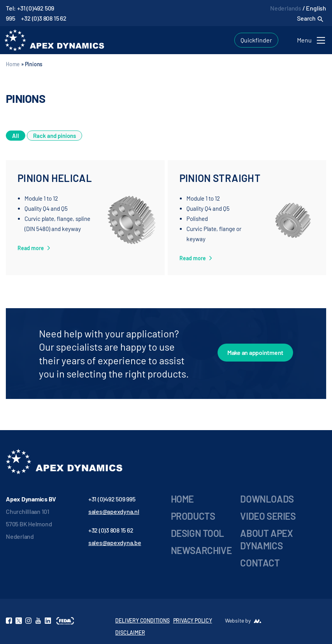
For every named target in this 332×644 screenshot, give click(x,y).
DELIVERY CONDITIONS (142, 620)
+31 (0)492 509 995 (112, 499)
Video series (268, 516)
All (16, 136)
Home (13, 64)
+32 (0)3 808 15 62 (44, 18)
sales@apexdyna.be (115, 543)
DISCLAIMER (130, 633)
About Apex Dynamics (266, 539)
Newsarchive (201, 550)
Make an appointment (255, 352)
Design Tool (198, 533)
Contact (260, 563)
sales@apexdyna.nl (114, 511)
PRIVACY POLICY (193, 620)
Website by (238, 620)
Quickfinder (256, 40)
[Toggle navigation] (312, 40)
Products (193, 516)
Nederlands (286, 8)
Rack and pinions (54, 136)
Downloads (267, 499)
